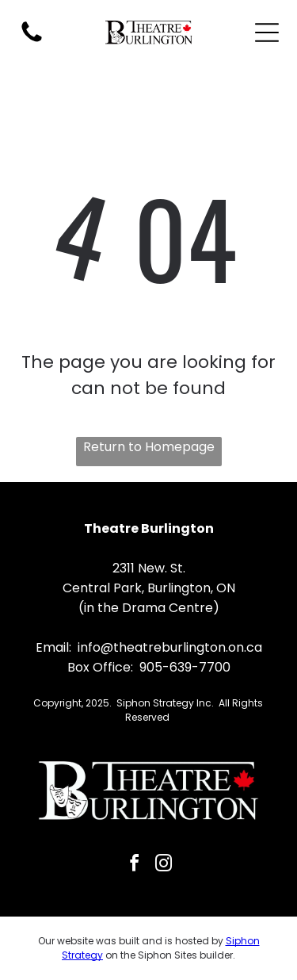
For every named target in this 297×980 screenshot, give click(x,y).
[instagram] (163, 865)
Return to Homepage (149, 447)
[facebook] (134, 865)
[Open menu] (267, 33)
